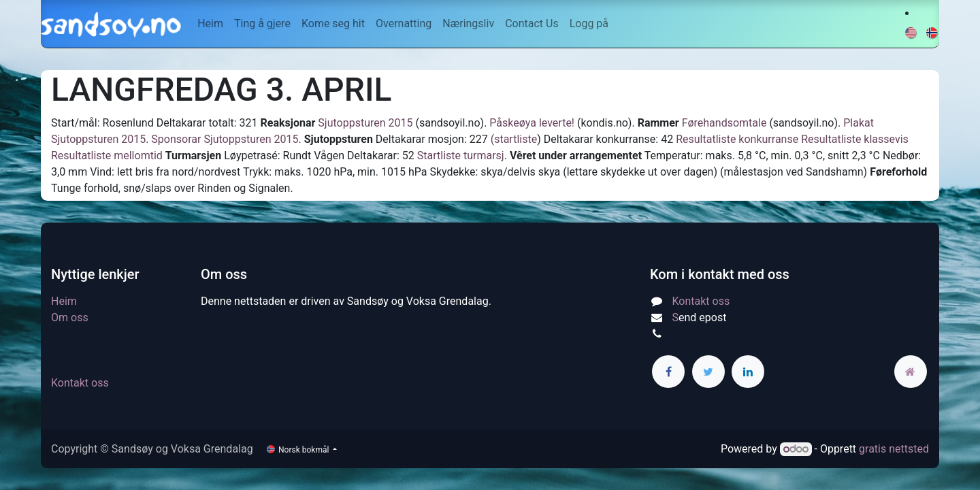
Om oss (70, 317)
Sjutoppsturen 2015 (364, 123)
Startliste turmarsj (461, 156)
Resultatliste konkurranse (737, 139)
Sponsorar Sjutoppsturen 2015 (225, 139)
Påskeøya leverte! (532, 123)
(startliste (514, 139)
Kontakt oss (80, 383)
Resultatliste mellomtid (107, 156)
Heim (64, 301)
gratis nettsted (894, 449)
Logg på (589, 23)
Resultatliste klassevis (855, 139)
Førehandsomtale (724, 123)
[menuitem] (210, 24)
